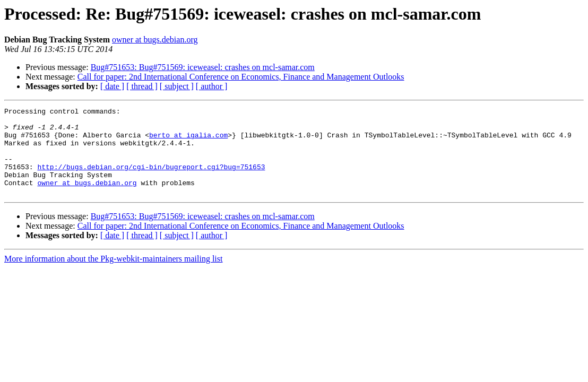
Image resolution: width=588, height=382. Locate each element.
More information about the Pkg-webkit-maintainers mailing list (113, 276)
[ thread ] (142, 86)
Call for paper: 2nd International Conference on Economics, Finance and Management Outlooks (241, 77)
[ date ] (112, 86)
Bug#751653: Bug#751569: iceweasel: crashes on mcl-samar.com (203, 67)
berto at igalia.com (188, 141)
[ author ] (212, 86)
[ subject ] (177, 86)
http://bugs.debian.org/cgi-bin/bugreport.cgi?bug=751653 (151, 179)
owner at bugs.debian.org (155, 40)
